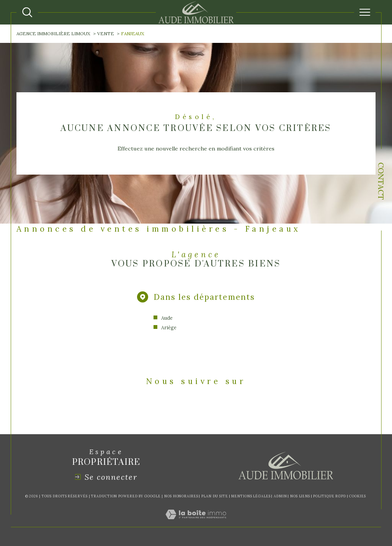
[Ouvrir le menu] (365, 12)
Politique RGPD (330, 496)
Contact (381, 181)
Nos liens (300, 496)
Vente (106, 34)
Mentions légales (251, 496)
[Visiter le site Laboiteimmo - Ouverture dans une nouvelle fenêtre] (196, 523)
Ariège (169, 327)
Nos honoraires (181, 496)
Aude (167, 318)
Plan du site (215, 496)
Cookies (357, 496)
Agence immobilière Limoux (53, 34)
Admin (280, 496)
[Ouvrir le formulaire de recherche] (27, 12)
